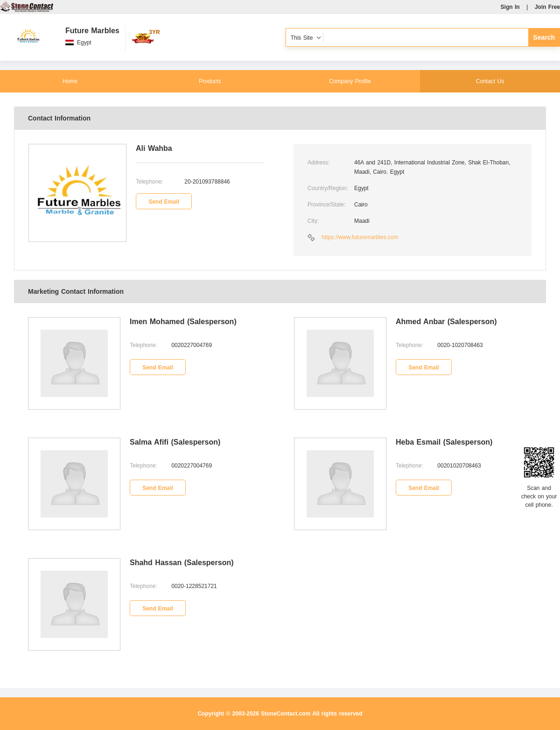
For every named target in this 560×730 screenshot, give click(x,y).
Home (70, 81)
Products (210, 81)
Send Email (164, 202)
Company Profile (350, 81)
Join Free (547, 7)
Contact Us (490, 81)
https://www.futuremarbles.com (360, 237)
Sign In (510, 7)
